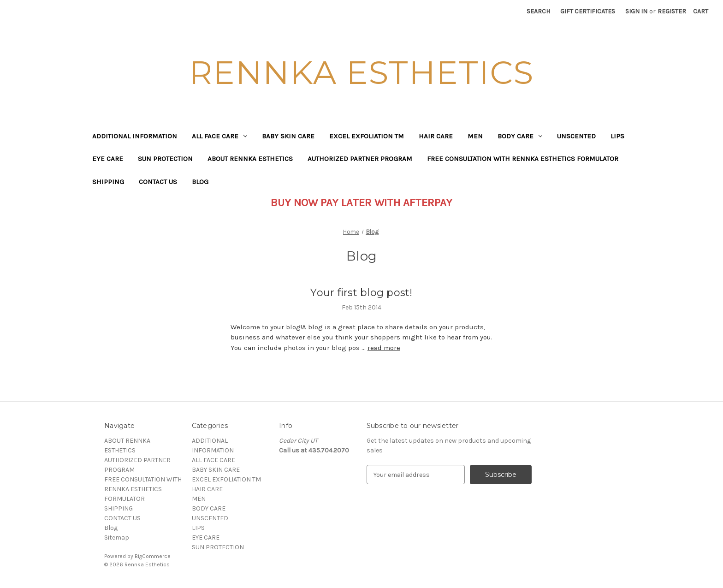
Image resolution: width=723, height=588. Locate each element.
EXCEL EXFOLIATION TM (367, 136)
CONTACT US (158, 182)
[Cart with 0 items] (701, 11)
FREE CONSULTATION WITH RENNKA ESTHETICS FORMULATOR (523, 159)
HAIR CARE (436, 136)
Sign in (636, 11)
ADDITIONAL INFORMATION (135, 136)
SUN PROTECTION (165, 159)
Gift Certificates (588, 11)
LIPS (617, 136)
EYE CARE (108, 159)
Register (672, 11)
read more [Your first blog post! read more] (384, 348)
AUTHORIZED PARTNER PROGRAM (360, 159)
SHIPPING (108, 182)
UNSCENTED (576, 136)
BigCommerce (153, 556)
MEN (475, 136)
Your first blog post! (361, 293)
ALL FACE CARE (219, 136)
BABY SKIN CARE (288, 136)
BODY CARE (520, 136)
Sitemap (117, 538)
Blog (200, 182)
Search (538, 11)
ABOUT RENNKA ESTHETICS (250, 159)
